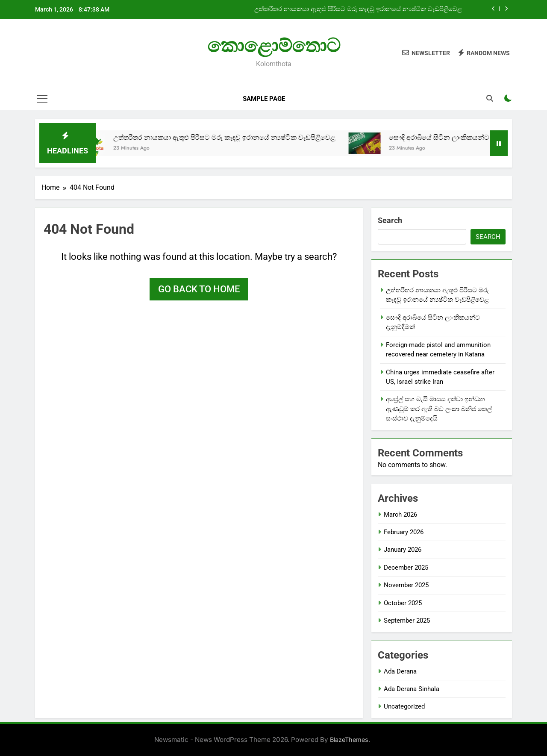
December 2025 (406, 568)
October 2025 (403, 603)
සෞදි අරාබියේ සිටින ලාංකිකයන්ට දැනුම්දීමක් (465, 137)
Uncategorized (404, 706)
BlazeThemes (349, 740)
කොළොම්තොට (274, 46)
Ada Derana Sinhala (412, 689)
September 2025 (407, 621)
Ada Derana (400, 671)
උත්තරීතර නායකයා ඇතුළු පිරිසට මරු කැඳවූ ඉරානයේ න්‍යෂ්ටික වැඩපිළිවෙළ (358, 9)
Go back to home (199, 289)
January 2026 (403, 550)
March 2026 (400, 515)
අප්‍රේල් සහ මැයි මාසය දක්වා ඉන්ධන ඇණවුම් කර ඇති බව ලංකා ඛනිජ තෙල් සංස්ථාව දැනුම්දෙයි (439, 409)
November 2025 (406, 585)
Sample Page (264, 99)
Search (390, 220)
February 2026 (404, 532)
